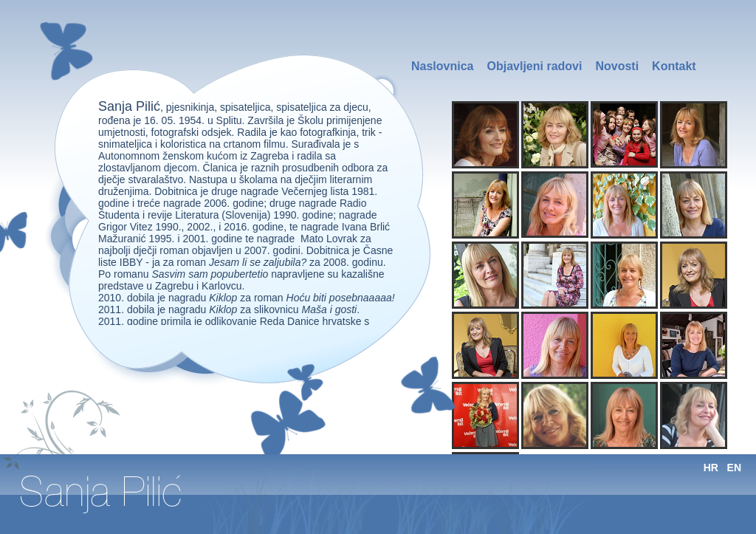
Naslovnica (442, 66)
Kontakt (674, 66)
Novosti (617, 66)
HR (711, 468)
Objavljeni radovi (534, 66)
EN (734, 468)
